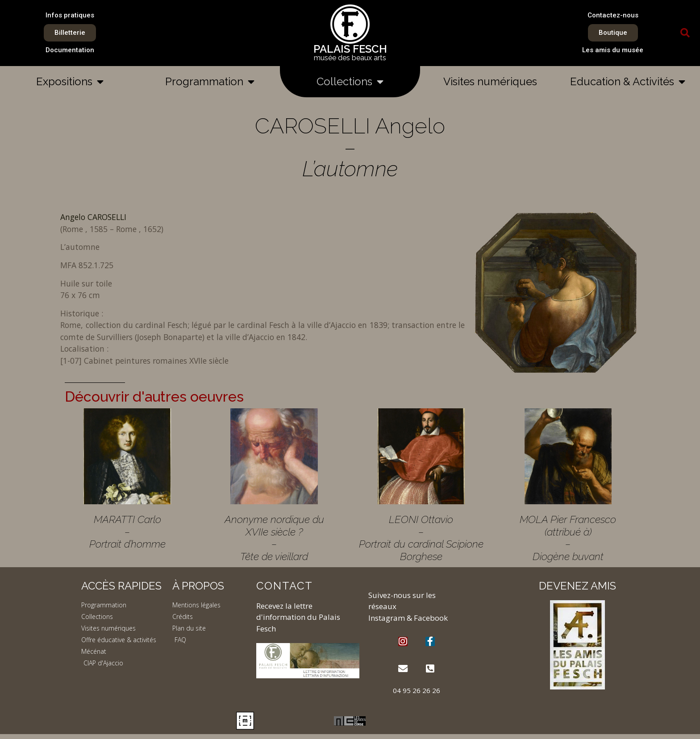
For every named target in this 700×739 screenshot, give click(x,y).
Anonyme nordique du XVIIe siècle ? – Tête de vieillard (274, 538)
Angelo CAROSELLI (93, 217)
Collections (350, 82)
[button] (685, 33)
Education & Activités (628, 82)
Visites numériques (490, 81)
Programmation (210, 82)
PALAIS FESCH (350, 49)
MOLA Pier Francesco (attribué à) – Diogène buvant (568, 538)
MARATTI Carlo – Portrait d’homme (127, 531)
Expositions (70, 82)
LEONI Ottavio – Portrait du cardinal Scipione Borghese (421, 538)
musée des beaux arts (350, 58)
